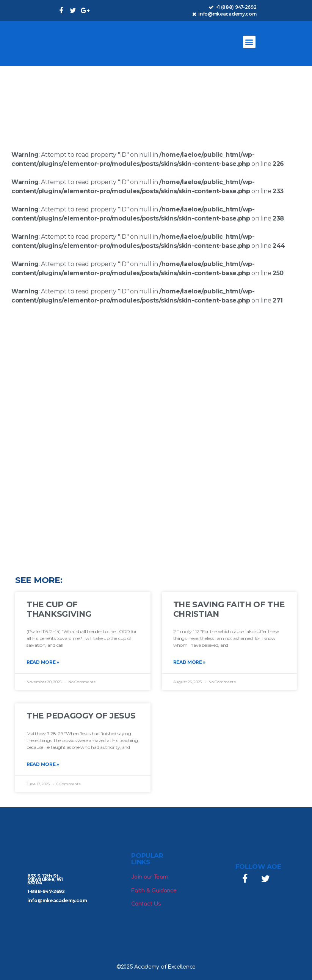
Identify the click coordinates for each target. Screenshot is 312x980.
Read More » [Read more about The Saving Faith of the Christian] (190, 662)
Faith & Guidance (154, 891)
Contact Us (146, 904)
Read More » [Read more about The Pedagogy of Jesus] (43, 764)
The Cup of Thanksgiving (59, 609)
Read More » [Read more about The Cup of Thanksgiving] (43, 662)
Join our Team (149, 877)
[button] (249, 42)
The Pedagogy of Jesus (81, 716)
